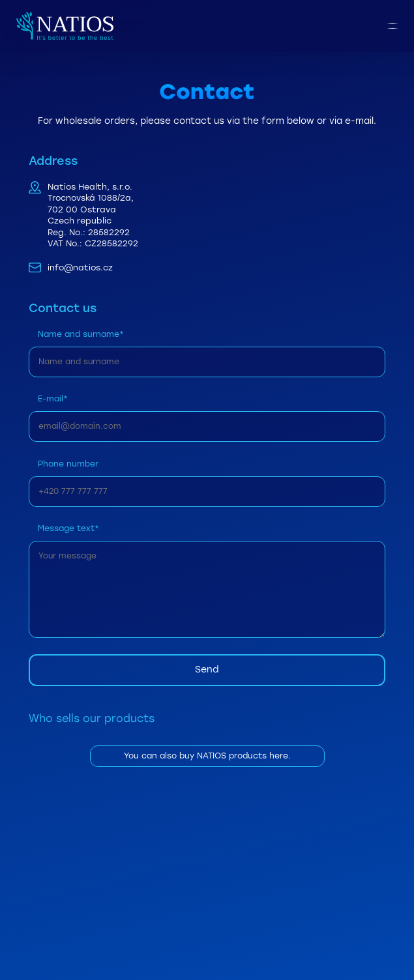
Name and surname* (81, 334)
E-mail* (53, 398)
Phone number (68, 464)
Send (207, 670)
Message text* (68, 528)
